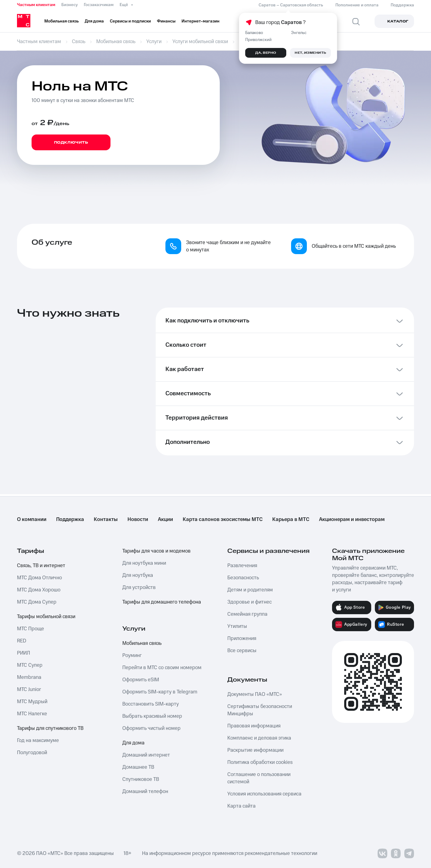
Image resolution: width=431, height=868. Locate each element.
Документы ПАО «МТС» (255, 694)
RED (22, 641)
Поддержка (70, 519)
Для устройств (139, 587)
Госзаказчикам (99, 5)
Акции (165, 519)
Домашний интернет (146, 755)
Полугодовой (32, 753)
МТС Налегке (32, 714)
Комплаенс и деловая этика (259, 738)
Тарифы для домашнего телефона (162, 602)
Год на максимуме (38, 740)
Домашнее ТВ (138, 767)
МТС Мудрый (32, 702)
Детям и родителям (250, 590)
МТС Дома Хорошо (39, 590)
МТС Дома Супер (37, 602)
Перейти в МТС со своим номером (162, 668)
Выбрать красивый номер (152, 716)
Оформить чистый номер (151, 728)
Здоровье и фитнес (249, 602)
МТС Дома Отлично (39, 578)
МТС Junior (29, 689)
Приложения (242, 638)
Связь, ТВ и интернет (41, 566)
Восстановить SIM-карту (151, 704)
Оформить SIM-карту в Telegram (160, 692)
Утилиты (237, 626)
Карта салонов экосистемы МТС (223, 519)
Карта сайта (241, 806)
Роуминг (132, 655)
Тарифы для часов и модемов (156, 551)
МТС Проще (31, 629)
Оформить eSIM (141, 680)
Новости (138, 519)
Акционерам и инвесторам (352, 519)
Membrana (29, 677)
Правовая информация (254, 726)
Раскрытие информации (255, 750)
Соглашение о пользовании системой (259, 778)
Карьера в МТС (291, 519)
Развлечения (242, 566)
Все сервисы (242, 651)
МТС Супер (30, 665)
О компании (32, 519)
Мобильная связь (142, 643)
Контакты (106, 519)
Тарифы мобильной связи (46, 617)
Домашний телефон (145, 791)
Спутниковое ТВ (141, 779)
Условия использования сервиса (264, 794)
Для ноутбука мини (144, 563)
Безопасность (243, 578)
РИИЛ (24, 653)
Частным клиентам (36, 5)
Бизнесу (70, 5)
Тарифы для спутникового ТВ (50, 728)
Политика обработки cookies (260, 762)
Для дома (133, 743)
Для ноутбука (138, 575)
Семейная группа (247, 614)
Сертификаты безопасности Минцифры (260, 710)
